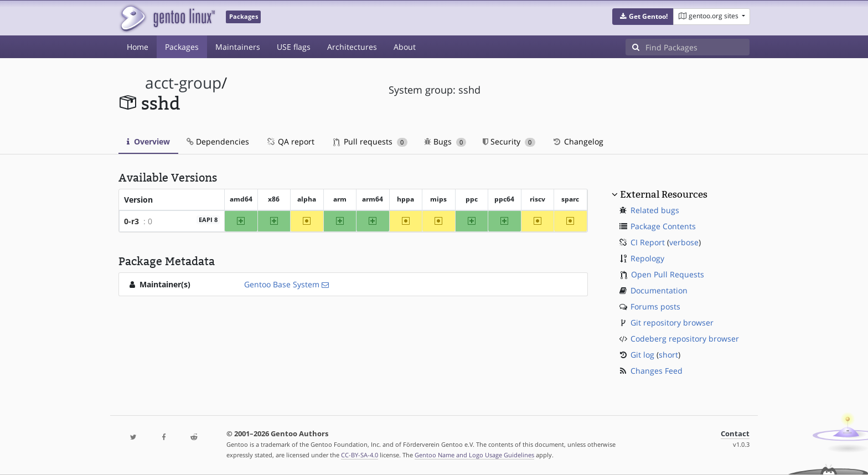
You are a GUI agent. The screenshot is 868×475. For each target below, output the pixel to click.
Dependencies (218, 141)
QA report (290, 141)
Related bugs (655, 210)
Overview (148, 141)
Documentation (659, 290)
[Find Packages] (697, 47)
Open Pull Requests (668, 274)
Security (509, 141)
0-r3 (131, 221)
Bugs (445, 141)
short (668, 355)
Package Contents (663, 226)
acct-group (183, 83)
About (405, 47)
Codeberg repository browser (685, 339)
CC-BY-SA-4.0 (360, 455)
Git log (642, 355)
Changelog (578, 141)
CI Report (648, 242)
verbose (684, 242)
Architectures (352, 47)
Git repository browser (672, 322)
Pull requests (370, 141)
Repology (647, 258)
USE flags (294, 47)
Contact (735, 434)
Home (138, 47)
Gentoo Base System (282, 284)
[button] (643, 17)
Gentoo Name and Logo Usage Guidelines (474, 455)
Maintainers (238, 47)
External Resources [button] (664, 194)
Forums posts (655, 306)
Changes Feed (657, 371)
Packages (182, 47)
